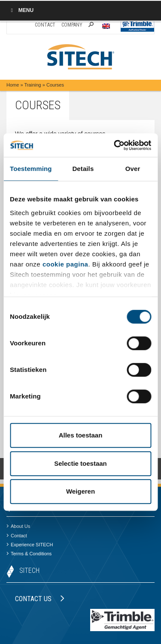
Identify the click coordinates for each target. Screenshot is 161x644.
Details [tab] (83, 169)
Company (72, 25)
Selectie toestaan (80, 463)
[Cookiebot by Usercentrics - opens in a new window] (115, 145)
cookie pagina (65, 264)
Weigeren (80, 491)
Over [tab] (133, 169)
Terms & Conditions (29, 554)
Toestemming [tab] (31, 169)
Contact (45, 25)
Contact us (40, 599)
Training (32, 85)
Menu (21, 10)
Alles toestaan (81, 435)
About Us (18, 526)
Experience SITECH (30, 545)
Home (13, 85)
